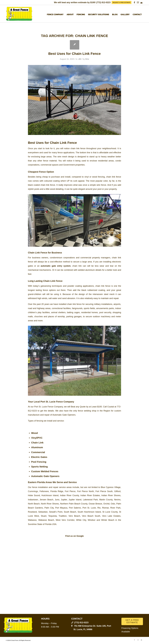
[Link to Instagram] (138, 2)
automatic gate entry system (56, 266)
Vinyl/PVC (37, 438)
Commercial (38, 452)
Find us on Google (74, 536)
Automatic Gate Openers (45, 476)
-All (79, 59)
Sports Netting (40, 467)
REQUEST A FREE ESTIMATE (122, 2)
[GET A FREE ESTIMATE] (132, 621)
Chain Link (37, 443)
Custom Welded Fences (45, 471)
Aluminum (37, 447)
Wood (35, 433)
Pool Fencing (39, 462)
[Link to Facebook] (134, 2)
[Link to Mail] (141, 2)
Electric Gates (39, 457)
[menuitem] (122, 2)
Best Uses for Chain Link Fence (74, 54)
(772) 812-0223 (103, 2)
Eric (87, 59)
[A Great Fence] (19, 14)
